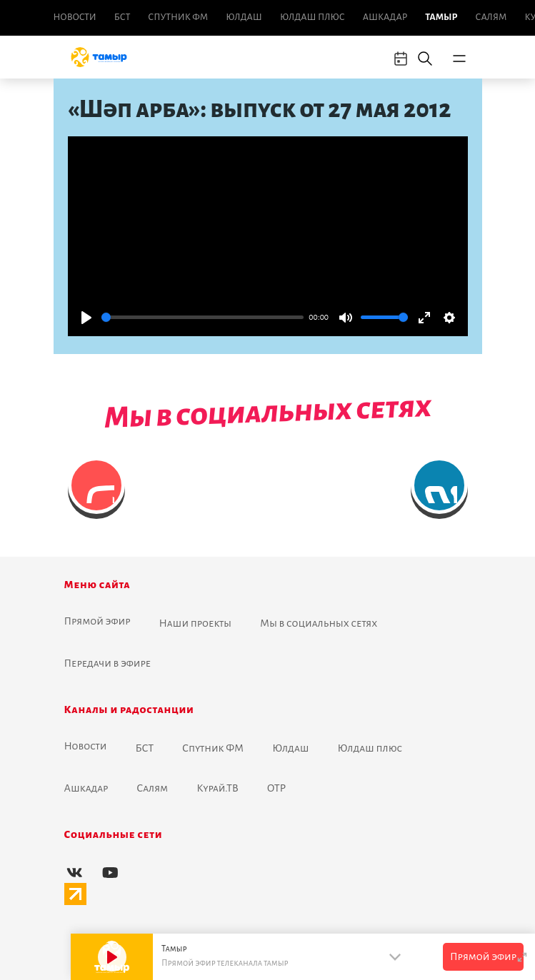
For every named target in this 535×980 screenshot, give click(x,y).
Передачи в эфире (108, 663)
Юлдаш (244, 17)
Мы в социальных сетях (319, 623)
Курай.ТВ (217, 788)
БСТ (122, 17)
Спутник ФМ (178, 17)
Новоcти (75, 17)
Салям (491, 17)
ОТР (276, 788)
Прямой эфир (97, 621)
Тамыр (441, 17)
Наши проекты (195, 623)
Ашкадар (385, 17)
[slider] (202, 317)
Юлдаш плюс (312, 17)
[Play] (86, 318)
